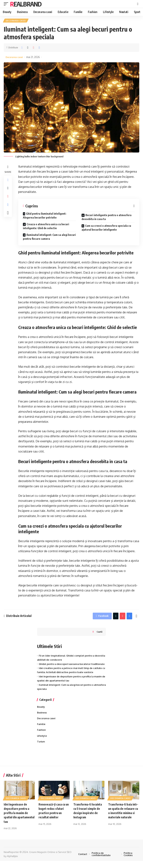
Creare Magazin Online (42, 859)
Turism (41, 748)
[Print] (39, 48)
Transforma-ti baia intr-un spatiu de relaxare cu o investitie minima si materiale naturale (123, 820)
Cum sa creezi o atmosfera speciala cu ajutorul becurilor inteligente (106, 229)
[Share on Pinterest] (34, 48)
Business (42, 719)
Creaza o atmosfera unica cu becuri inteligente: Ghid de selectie (46, 227)
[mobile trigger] (7, 4)
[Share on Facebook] (22, 48)
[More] (8, 217)
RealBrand (26, 4)
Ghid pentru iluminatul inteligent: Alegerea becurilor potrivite (45, 216)
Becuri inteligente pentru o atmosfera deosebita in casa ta (107, 218)
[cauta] (138, 4)
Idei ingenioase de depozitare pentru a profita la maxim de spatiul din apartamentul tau (17, 820)
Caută (99, 633)
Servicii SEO (65, 859)
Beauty (41, 713)
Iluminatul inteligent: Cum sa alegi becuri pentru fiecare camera (49, 238)
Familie (42, 731)
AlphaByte (12, 863)
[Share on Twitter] (28, 48)
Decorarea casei (16, 21)
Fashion (42, 737)
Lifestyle (42, 742)
